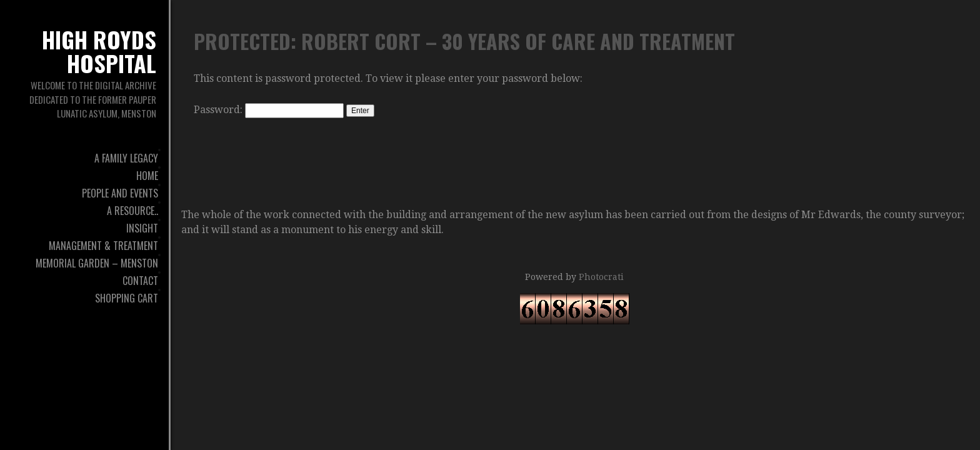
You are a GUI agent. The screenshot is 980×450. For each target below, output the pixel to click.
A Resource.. (132, 211)
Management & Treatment (103, 246)
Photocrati (601, 277)
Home (147, 176)
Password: (269, 110)
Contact (140, 281)
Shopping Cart (127, 298)
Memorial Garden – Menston (97, 263)
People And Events (120, 193)
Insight (142, 228)
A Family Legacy (126, 158)
